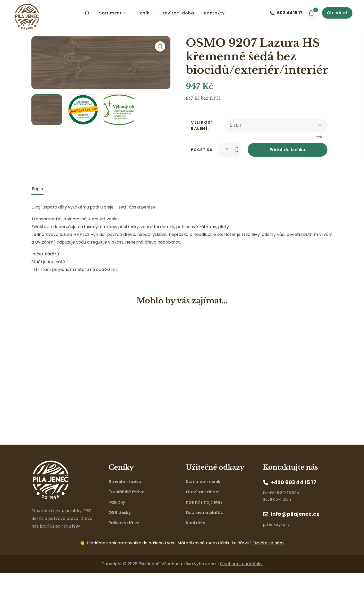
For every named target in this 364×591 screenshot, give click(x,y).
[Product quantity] (227, 150)
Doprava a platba (205, 513)
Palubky (117, 502)
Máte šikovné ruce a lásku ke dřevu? (186, 543)
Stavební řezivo (125, 482)
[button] (288, 13)
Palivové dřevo (124, 523)
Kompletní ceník (203, 482)
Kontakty (196, 523)
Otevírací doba (202, 492)
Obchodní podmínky (241, 564)
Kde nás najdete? (204, 502)
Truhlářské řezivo (127, 492)
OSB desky (120, 513)
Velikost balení (202, 125)
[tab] (37, 189)
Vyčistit (322, 137)
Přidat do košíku (287, 150)
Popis (37, 189)
